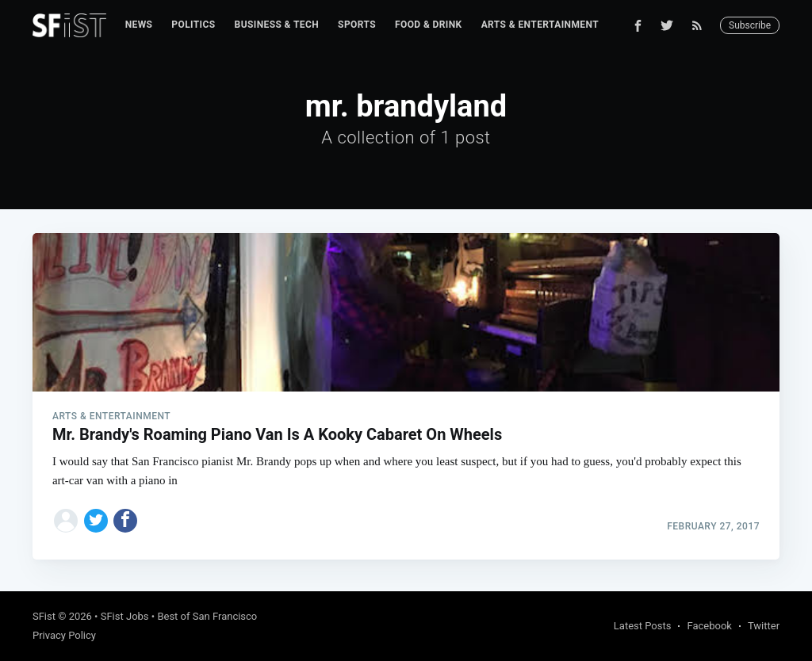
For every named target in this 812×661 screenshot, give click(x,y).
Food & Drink (429, 25)
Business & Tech (277, 25)
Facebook (709, 626)
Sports (357, 25)
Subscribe (750, 25)
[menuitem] (139, 25)
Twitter (764, 626)
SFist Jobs (125, 616)
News (139, 25)
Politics (193, 25)
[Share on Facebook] (125, 521)
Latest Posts (643, 626)
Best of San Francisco (207, 616)
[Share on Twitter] (96, 521)
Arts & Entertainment (540, 25)
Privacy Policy (64, 635)
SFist (44, 616)
